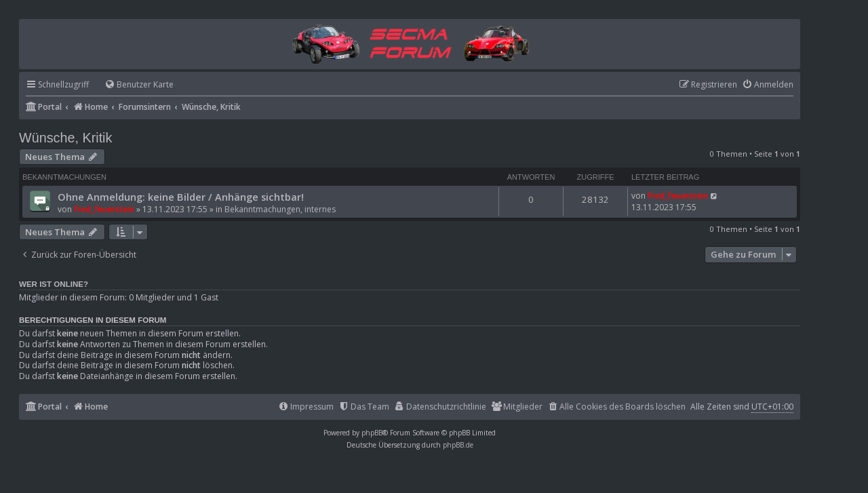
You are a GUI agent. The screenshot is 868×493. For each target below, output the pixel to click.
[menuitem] (133, 85)
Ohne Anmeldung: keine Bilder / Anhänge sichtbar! (181, 197)
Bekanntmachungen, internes (280, 209)
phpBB (372, 433)
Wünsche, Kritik (65, 138)
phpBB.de (458, 445)
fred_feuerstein (104, 209)
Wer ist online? (54, 284)
